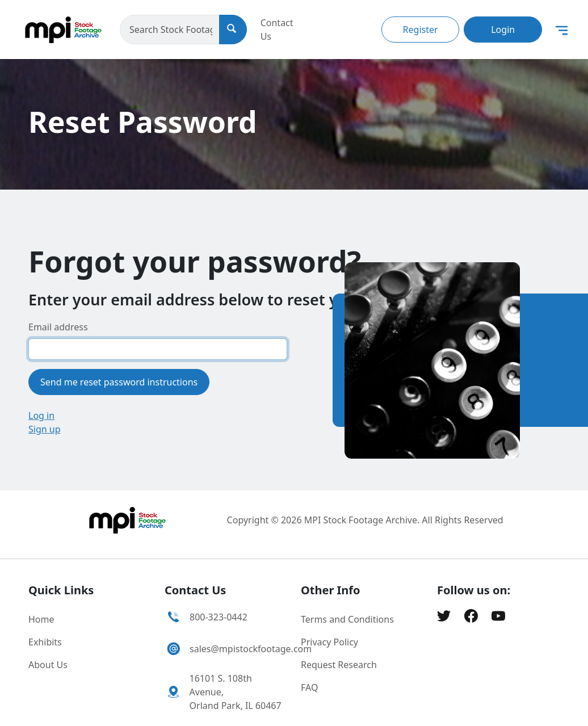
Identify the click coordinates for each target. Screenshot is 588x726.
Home (41, 619)
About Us (48, 665)
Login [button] (503, 30)
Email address (58, 327)
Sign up (45, 429)
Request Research (339, 665)
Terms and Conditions (347, 619)
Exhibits (45, 642)
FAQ (309, 687)
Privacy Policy (329, 642)
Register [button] (421, 30)
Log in (41, 416)
